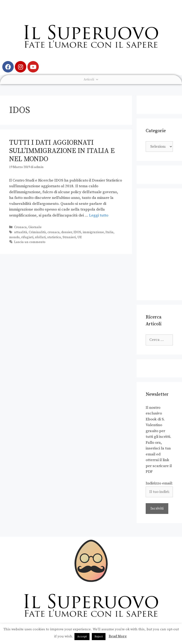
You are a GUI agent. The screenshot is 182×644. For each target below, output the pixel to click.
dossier (67, 232)
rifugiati (27, 237)
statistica (54, 237)
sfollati (40, 237)
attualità (21, 232)
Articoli (91, 80)
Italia (109, 232)
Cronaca (20, 227)
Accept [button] (82, 636)
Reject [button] (99, 636)
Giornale (35, 227)
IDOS (77, 232)
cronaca (54, 232)
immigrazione (93, 232)
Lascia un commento (30, 242)
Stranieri (69, 237)
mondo (14, 237)
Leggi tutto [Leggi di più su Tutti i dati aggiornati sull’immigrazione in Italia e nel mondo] (99, 215)
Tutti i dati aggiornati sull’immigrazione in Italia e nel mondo (62, 151)
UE (80, 237)
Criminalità (37, 232)
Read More (118, 636)
